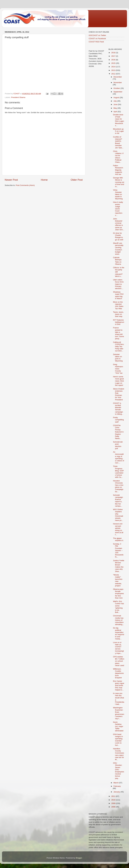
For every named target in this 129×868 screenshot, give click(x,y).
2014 (114, 67)
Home (44, 180)
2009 (114, 803)
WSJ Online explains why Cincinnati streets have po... (118, 515)
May (115, 108)
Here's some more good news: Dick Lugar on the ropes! (118, 381)
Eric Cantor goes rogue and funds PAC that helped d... (119, 685)
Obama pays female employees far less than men (118, 594)
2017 (114, 56)
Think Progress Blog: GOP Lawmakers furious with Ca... (118, 472)
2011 (114, 796)
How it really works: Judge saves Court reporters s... (118, 209)
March (116, 783)
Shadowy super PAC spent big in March (118, 295)
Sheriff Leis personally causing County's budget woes (118, 249)
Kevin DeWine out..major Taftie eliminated (118, 726)
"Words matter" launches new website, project (118, 580)
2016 (114, 60)
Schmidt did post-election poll (118, 445)
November (118, 82)
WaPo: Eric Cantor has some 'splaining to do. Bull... (118, 607)
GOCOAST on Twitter (97, 35)
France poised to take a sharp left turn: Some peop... (118, 333)
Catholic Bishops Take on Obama (117, 261)
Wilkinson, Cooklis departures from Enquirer (118, 673)
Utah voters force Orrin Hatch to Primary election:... (118, 284)
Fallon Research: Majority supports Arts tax (118, 170)
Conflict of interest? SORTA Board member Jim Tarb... (118, 142)
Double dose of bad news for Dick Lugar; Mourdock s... (119, 120)
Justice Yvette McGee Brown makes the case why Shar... (119, 566)
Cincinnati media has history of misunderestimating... (118, 620)
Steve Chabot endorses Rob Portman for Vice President (119, 394)
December (118, 77)
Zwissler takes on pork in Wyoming (118, 358)
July (115, 101)
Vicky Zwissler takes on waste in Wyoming (118, 194)
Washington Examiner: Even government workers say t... (119, 713)
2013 (114, 70)
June (116, 104)
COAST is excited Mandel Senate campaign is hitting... (118, 409)
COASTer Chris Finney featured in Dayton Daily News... (118, 432)
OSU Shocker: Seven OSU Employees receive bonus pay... (119, 771)
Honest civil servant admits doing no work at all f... (118, 529)
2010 (114, 800)
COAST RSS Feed (96, 42)
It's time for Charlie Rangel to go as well (118, 236)
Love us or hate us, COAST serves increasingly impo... (118, 648)
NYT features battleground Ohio (119, 322)
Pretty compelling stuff (118, 420)
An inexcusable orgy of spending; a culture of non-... (119, 457)
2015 (114, 63)
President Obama (18, 97)
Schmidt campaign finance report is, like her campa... (118, 501)
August (117, 97)
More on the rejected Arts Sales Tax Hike (118, 305)
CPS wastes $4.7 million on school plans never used (119, 661)
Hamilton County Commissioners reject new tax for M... (119, 754)
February (117, 786)
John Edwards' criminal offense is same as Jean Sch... (119, 224)
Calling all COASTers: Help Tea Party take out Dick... (119, 347)
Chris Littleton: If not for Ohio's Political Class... (118, 157)
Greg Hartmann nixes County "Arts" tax (118, 369)
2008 (114, 807)
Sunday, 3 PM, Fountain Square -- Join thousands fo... (118, 550)
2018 (114, 53)
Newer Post (11, 180)
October (117, 88)
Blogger (79, 858)
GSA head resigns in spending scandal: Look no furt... (118, 740)
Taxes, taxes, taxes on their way (118, 314)
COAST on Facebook (97, 39)
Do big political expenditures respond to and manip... (119, 633)
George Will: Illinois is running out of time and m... (119, 182)
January (117, 792)
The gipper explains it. (118, 539)
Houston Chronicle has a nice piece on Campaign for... (118, 486)
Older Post (77, 180)
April (116, 112)
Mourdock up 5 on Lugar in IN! (118, 131)
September (118, 92)
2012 (114, 74)
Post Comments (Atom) (25, 185)
